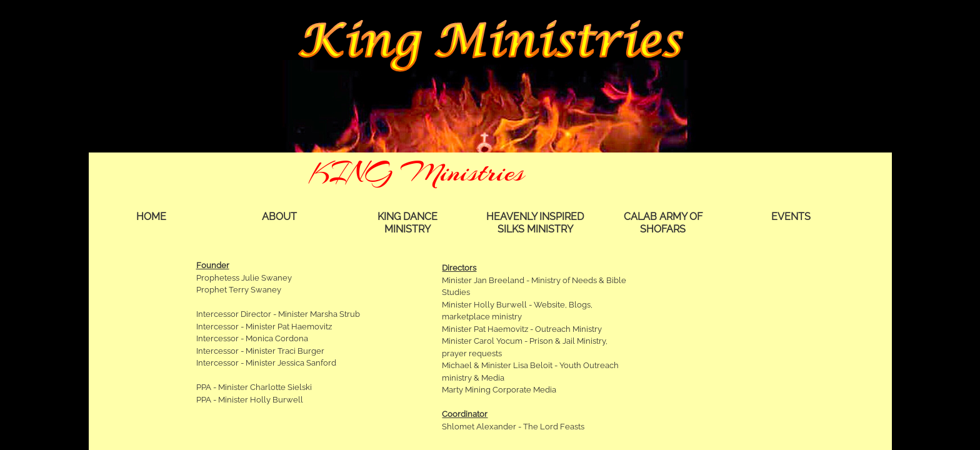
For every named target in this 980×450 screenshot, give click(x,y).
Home (151, 217)
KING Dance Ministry (407, 223)
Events (791, 217)
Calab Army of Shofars (663, 223)
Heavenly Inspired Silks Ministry (535, 223)
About (279, 217)
